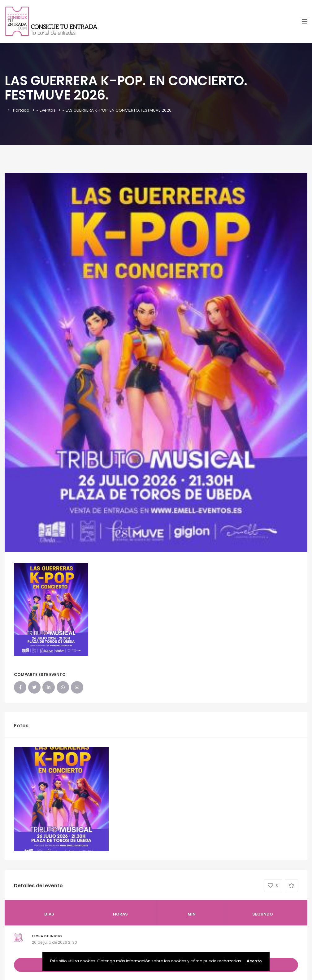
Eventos (48, 110)
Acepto (254, 961)
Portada (21, 110)
